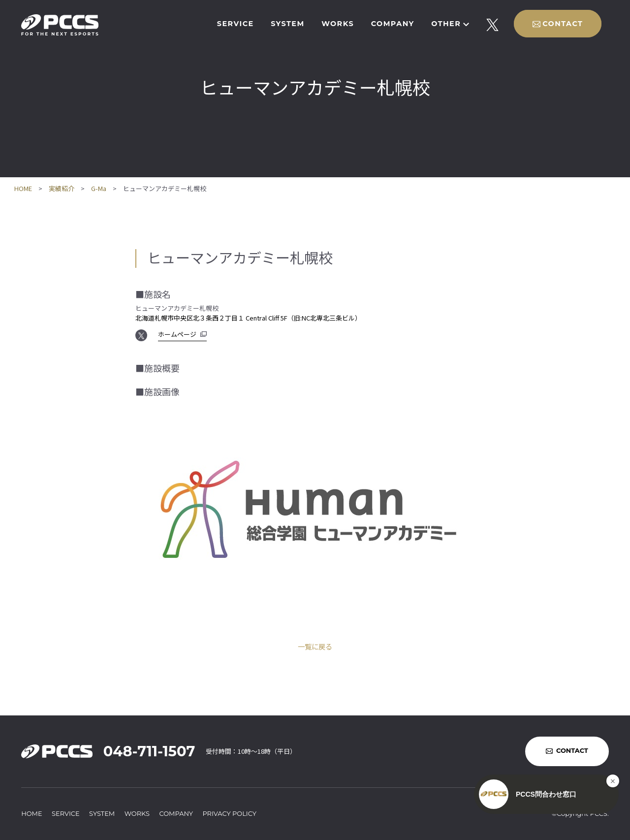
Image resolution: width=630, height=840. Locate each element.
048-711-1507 (149, 751)
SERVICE (236, 24)
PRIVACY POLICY (229, 813)
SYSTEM (287, 24)
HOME (23, 188)
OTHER (446, 24)
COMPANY (393, 24)
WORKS (338, 24)
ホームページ (177, 334)
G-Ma (99, 188)
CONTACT (563, 24)
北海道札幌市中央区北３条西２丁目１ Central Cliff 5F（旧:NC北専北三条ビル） (248, 318)
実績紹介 (62, 188)
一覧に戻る (315, 646)
